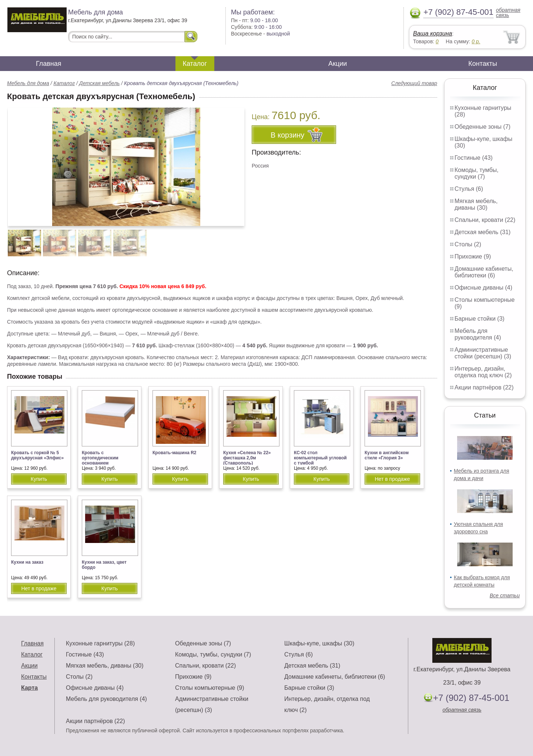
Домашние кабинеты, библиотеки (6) (484, 272)
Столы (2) (468, 244)
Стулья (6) (469, 189)
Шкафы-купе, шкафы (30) (319, 643)
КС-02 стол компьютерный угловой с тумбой (320, 458)
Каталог (195, 64)
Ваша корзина (433, 33)
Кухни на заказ (27, 562)
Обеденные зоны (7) (482, 127)
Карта (29, 688)
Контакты (483, 64)
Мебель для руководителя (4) (478, 334)
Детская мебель (100, 83)
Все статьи (505, 595)
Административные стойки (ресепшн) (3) (483, 353)
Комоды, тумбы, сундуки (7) (477, 173)
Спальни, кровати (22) (485, 220)
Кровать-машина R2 (175, 453)
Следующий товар (414, 83)
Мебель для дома (28, 83)
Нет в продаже (392, 479)
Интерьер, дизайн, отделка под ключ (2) (483, 372)
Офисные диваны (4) (483, 288)
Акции (338, 64)
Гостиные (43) (474, 158)
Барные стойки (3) (480, 319)
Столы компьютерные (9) (209, 688)
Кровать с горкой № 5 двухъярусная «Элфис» (37, 455)
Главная (49, 64)
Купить (39, 479)
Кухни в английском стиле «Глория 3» (387, 455)
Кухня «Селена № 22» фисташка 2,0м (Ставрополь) (247, 458)
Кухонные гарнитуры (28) (100, 643)
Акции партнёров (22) (484, 387)
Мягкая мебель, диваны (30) (476, 204)
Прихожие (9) (473, 256)
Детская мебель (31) (482, 232)
